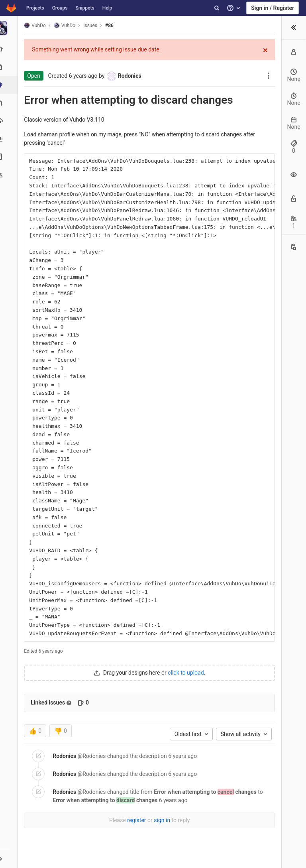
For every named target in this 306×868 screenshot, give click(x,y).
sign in (163, 820)
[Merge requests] (10, 103)
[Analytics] (10, 139)
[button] (10, 858)
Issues (93, 26)
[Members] (10, 174)
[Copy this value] (294, 247)
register (138, 820)
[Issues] (11, 85)
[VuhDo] (10, 28)
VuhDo (37, 25)
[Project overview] (10, 49)
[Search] (217, 8)
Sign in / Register (273, 8)
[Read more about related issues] (71, 703)
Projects (35, 8)
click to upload (187, 673)
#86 (112, 26)
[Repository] (10, 67)
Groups (60, 8)
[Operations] (10, 121)
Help (107, 8)
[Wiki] (10, 156)
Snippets (85, 8)
